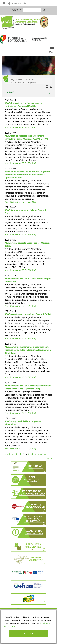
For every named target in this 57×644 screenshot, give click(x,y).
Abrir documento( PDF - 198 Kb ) (20, 339)
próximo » (43, 454)
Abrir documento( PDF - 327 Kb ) (20, 377)
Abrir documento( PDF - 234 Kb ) (20, 163)
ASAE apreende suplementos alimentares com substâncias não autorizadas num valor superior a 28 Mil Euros (28, 350)
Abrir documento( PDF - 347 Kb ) (20, 306)
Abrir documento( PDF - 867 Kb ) (20, 128)
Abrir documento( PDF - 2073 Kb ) (21, 202)
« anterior (10, 454)
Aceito (28, 634)
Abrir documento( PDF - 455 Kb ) (20, 413)
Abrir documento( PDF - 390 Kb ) (20, 235)
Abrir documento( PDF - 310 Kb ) (20, 270)
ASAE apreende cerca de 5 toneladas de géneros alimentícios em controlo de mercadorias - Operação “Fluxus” (28, 175)
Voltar (50, 459)
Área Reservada (17, 3)
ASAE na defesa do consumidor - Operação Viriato (28, 314)
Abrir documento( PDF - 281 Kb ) (20, 449)
